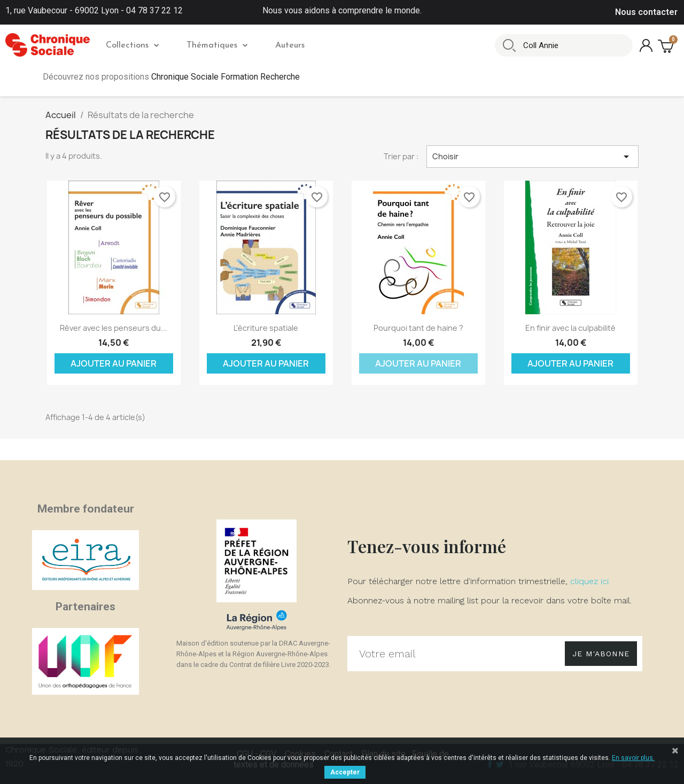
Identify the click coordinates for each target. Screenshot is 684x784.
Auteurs (290, 45)
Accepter (345, 772)
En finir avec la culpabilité (570, 328)
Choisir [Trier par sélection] (533, 157)
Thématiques (217, 45)
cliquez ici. (590, 581)
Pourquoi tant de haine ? (418, 328)
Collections (132, 45)
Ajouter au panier (114, 363)
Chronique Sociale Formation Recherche (226, 77)
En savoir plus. (633, 758)
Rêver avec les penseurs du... (114, 328)
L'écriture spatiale (266, 328)
